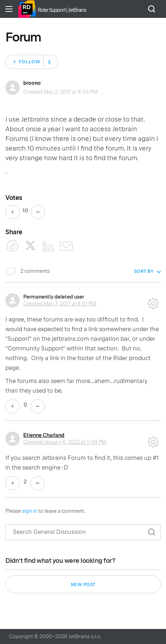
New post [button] (83, 585)
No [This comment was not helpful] (38, 406)
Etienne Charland (44, 435)
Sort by (144, 271)
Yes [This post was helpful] (13, 212)
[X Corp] (30, 245)
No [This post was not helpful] (38, 212)
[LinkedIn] (48, 246)
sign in (30, 511)
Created (60, 304)
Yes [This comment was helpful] (13, 406)
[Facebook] (13, 246)
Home (27, 9)
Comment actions (153, 301)
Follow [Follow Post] (30, 62)
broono (32, 83)
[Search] (83, 532)
